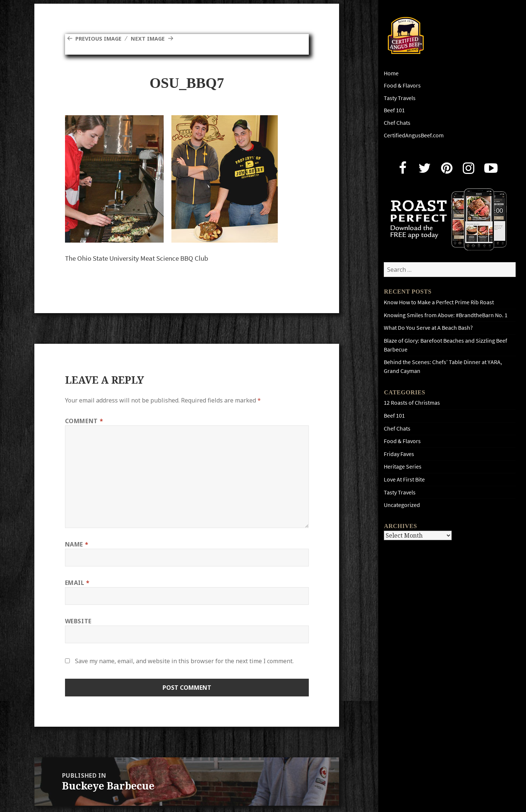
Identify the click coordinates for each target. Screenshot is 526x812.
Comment (84, 421)
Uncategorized (402, 505)
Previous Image (100, 38)
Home (391, 73)
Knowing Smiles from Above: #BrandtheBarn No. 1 (446, 315)
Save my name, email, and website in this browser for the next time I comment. (184, 661)
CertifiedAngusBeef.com (414, 135)
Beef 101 (394, 110)
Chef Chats (397, 123)
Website (78, 621)
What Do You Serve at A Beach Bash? (428, 328)
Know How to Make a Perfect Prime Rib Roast (439, 302)
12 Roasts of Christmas (412, 403)
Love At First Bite (404, 479)
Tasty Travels (400, 98)
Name (77, 544)
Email (77, 583)
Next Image (153, 38)
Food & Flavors (402, 85)
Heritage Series (403, 467)
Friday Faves (399, 454)
